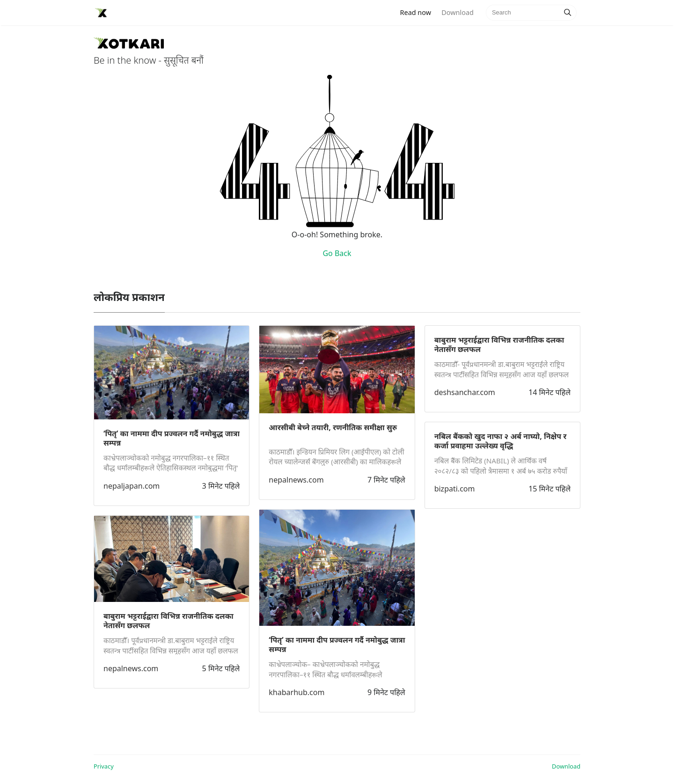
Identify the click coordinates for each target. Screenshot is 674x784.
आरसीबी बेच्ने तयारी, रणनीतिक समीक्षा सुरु (333, 427)
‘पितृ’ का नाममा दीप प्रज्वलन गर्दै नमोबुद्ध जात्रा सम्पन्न (172, 438)
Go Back (337, 253)
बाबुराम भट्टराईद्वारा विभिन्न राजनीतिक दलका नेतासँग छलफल (168, 621)
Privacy (104, 766)
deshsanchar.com (465, 392)
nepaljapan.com (132, 486)
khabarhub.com (297, 692)
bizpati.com (455, 489)
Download (457, 12)
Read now (418, 12)
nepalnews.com (131, 668)
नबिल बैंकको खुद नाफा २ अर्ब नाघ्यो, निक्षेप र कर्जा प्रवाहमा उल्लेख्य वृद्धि (501, 441)
